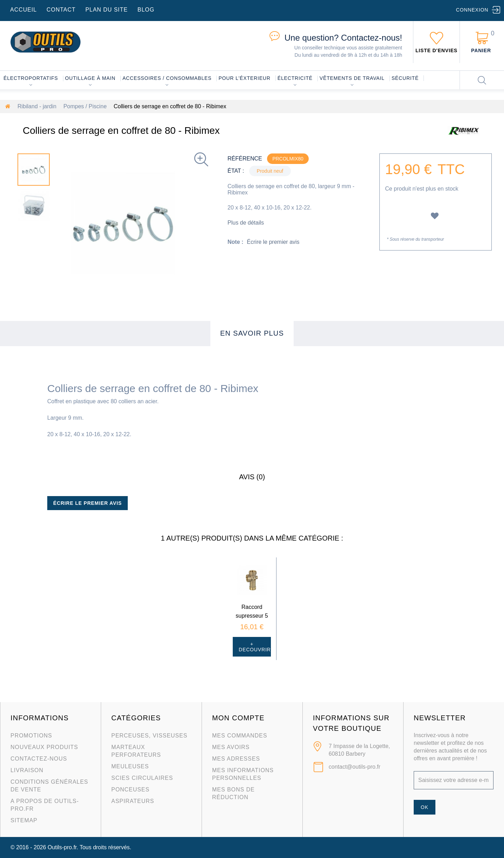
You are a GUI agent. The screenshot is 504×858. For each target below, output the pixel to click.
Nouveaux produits (44, 747)
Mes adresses (236, 759)
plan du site (107, 10)
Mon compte (238, 718)
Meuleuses (130, 766)
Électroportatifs (31, 78)
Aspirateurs (133, 801)
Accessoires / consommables (167, 78)
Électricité (295, 78)
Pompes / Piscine (85, 106)
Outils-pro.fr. (63, 847)
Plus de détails (246, 223)
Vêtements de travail (352, 78)
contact (61, 10)
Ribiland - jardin (37, 106)
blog (146, 10)
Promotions (31, 736)
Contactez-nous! (343, 38)
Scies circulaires (142, 778)
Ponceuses (130, 790)
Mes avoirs (231, 747)
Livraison (27, 770)
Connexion (472, 10)
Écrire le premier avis (273, 242)
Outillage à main (90, 78)
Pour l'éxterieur (244, 78)
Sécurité (405, 78)
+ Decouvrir (255, 647)
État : (236, 171)
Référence (245, 159)
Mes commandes (240, 736)
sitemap (24, 820)
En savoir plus (252, 333)
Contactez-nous (39, 759)
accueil (23, 10)
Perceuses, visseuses (149, 736)
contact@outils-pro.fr (355, 767)
